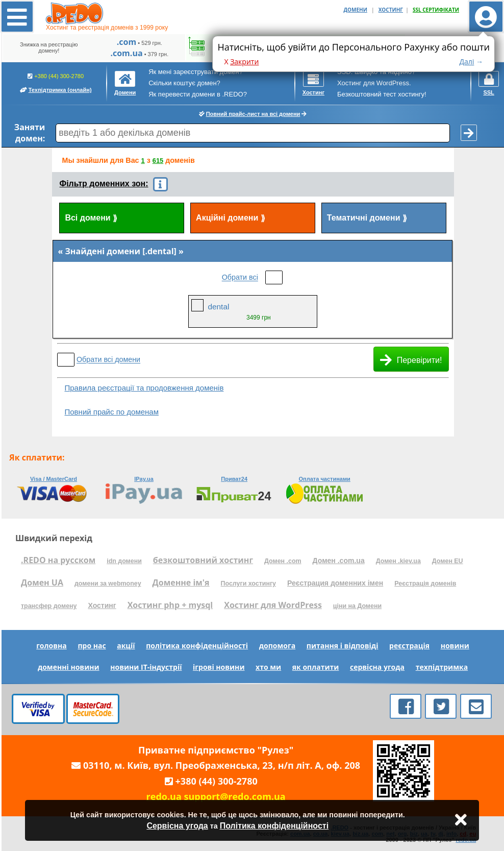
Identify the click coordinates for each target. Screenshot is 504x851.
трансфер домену (49, 606)
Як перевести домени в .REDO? (198, 94)
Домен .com (283, 561)
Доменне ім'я (181, 582)
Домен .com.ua (339, 561)
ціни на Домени (357, 606)
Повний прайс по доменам (112, 412)
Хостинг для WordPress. (374, 83)
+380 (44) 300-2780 (56, 83)
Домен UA (42, 582)
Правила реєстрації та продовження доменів (144, 388)
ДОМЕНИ (355, 10)
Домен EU (448, 561)
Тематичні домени (367, 218)
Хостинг (102, 605)
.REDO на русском (58, 560)
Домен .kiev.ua (398, 561)
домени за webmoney (108, 583)
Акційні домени (231, 218)
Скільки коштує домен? (184, 83)
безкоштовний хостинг (203, 560)
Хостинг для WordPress (273, 605)
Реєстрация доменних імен (335, 583)
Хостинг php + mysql (170, 605)
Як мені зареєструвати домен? (196, 72)
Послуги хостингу (248, 583)
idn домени (124, 561)
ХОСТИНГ (391, 10)
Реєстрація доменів (425, 583)
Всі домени (91, 218)
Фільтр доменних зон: (104, 184)
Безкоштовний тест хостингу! (382, 94)
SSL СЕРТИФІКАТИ (436, 10)
